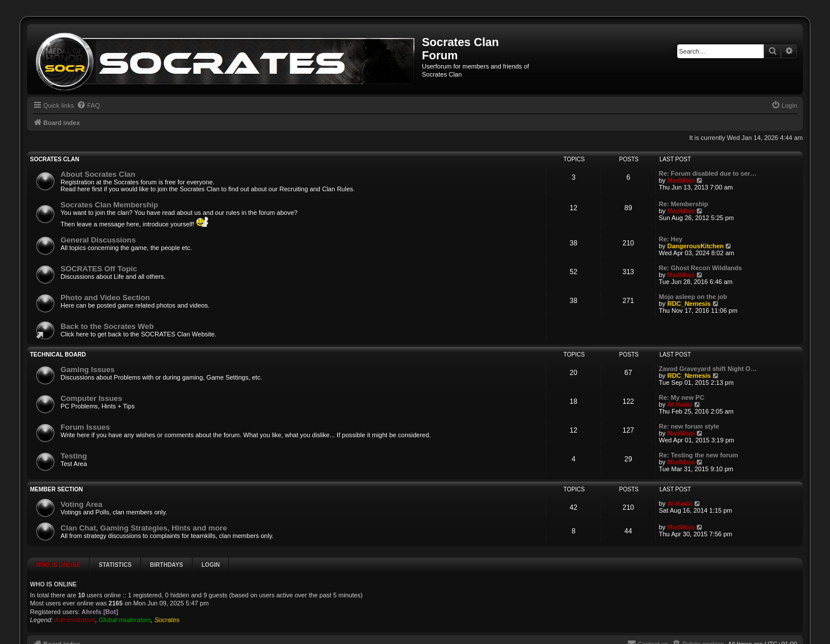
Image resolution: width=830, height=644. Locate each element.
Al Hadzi (680, 404)
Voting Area (82, 504)
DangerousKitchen (696, 246)
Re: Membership (684, 204)
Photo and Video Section (105, 298)
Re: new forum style (689, 426)
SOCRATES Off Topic (99, 269)
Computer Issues (91, 398)
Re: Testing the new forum (698, 455)
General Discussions (98, 240)
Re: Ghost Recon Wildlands (700, 268)
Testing (74, 456)
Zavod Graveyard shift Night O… (708, 369)
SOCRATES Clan (54, 159)
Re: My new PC (682, 397)
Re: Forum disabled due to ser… (708, 173)
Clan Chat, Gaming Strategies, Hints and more (144, 528)
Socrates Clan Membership (109, 205)
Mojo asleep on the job (693, 297)
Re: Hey (671, 239)
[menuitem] (88, 105)
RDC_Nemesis (689, 304)
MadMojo (681, 180)
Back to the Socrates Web (107, 326)
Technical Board (58, 355)
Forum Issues (85, 427)
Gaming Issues (88, 370)
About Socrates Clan (98, 174)
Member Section (56, 489)
